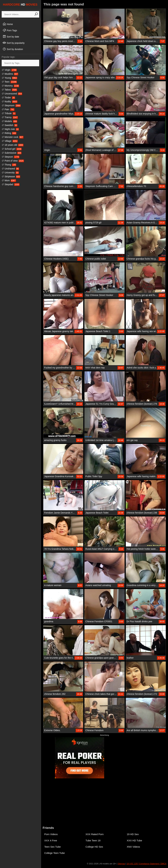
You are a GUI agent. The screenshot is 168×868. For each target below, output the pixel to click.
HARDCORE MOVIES (20, 5)
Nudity (10, 101)
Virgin (9, 70)
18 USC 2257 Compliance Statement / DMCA (147, 864)
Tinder (8, 98)
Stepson (10, 157)
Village (10, 141)
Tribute (9, 113)
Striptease (11, 176)
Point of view (13, 161)
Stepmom (11, 105)
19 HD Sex (133, 834)
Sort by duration (13, 49)
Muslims (10, 74)
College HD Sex (94, 847)
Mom (9, 180)
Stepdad (11, 184)
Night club (10, 129)
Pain (8, 109)
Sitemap (121, 864)
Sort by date (11, 37)
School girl (12, 149)
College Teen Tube (55, 853)
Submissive (12, 153)
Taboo (9, 90)
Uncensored (12, 94)
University (10, 173)
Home (8, 24)
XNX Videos (133, 847)
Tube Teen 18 (93, 840)
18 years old (13, 145)
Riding (9, 133)
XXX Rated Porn (94, 834)
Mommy (10, 86)
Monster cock (13, 137)
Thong (9, 165)
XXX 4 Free (51, 840)
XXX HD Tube (134, 840)
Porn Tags (10, 30)
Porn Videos (51, 834)
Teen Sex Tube (52, 847)
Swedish (10, 125)
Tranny (10, 117)
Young (9, 78)
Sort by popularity (14, 43)
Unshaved (10, 169)
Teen (9, 82)
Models (9, 121)
